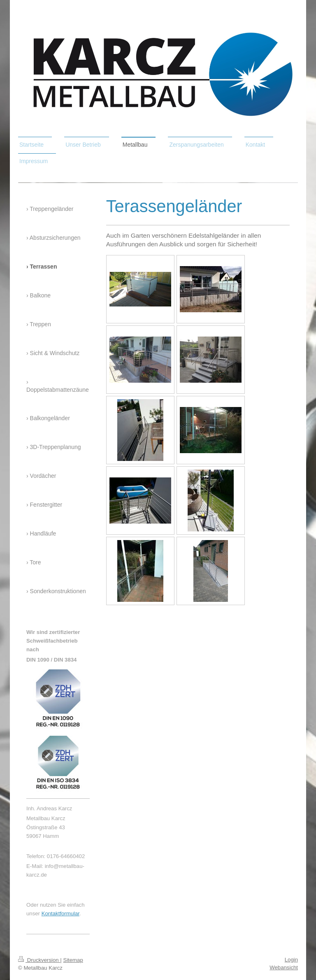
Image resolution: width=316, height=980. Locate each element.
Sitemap (73, 960)
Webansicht (284, 967)
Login (291, 960)
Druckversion (39, 960)
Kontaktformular (60, 913)
